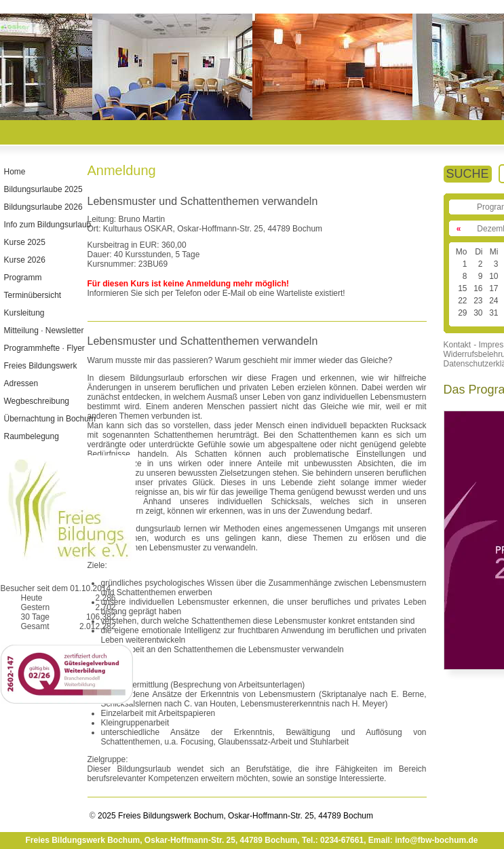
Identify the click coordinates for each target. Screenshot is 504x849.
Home (14, 172)
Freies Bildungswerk (40, 366)
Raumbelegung (31, 436)
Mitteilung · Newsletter (43, 331)
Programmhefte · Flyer (44, 348)
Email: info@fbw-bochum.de (423, 840)
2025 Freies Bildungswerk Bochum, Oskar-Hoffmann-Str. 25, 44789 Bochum (234, 816)
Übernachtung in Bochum (49, 419)
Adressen (21, 383)
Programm (22, 278)
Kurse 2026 (24, 260)
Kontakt (458, 345)
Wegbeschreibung (36, 401)
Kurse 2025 (24, 242)
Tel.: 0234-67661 (333, 840)
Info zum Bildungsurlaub (47, 225)
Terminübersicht (32, 295)
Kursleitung (24, 313)
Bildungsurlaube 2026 (43, 207)
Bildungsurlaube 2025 (43, 189)
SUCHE (468, 174)
